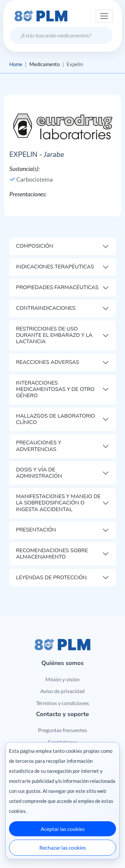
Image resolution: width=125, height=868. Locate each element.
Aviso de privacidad (62, 691)
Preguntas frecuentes (62, 730)
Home (16, 64)
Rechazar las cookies (63, 847)
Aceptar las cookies (63, 829)
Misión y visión (62, 679)
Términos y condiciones (62, 703)
